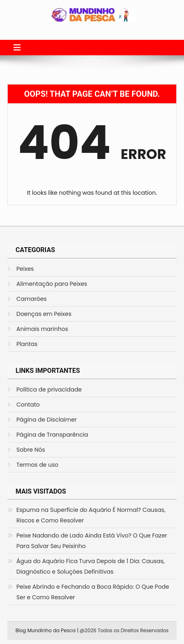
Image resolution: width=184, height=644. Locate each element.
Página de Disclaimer (46, 420)
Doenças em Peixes (44, 314)
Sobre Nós (31, 450)
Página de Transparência (52, 435)
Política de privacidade (49, 389)
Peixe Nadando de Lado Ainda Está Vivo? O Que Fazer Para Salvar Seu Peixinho (92, 541)
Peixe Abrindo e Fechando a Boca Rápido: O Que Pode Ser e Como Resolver (93, 592)
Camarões (31, 299)
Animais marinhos (42, 329)
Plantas (27, 344)
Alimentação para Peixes (52, 284)
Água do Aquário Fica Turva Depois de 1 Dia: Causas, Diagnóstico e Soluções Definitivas (90, 566)
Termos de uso (37, 465)
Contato (28, 405)
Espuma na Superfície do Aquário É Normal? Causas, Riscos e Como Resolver (91, 515)
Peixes (25, 269)
